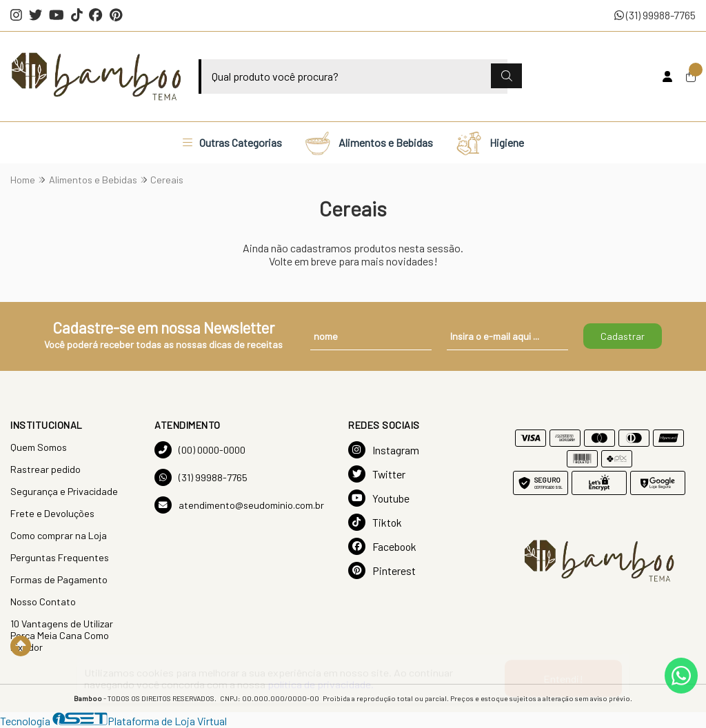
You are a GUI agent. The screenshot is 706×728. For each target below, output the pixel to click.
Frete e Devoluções (52, 513)
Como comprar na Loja (59, 535)
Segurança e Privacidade (64, 491)
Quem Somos (39, 447)
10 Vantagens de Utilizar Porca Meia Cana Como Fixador (62, 635)
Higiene (490, 143)
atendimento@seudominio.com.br (239, 505)
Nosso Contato (43, 601)
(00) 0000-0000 (200, 450)
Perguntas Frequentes (60, 557)
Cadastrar (623, 336)
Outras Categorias (232, 142)
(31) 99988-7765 (655, 15)
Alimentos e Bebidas (369, 143)
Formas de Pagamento (59, 579)
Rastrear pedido (46, 469)
